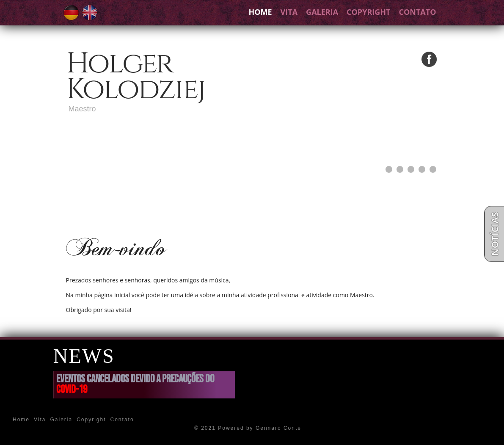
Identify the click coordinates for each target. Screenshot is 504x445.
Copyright (368, 12)
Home (260, 12)
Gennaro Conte (278, 428)
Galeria (322, 12)
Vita (289, 12)
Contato (417, 12)
